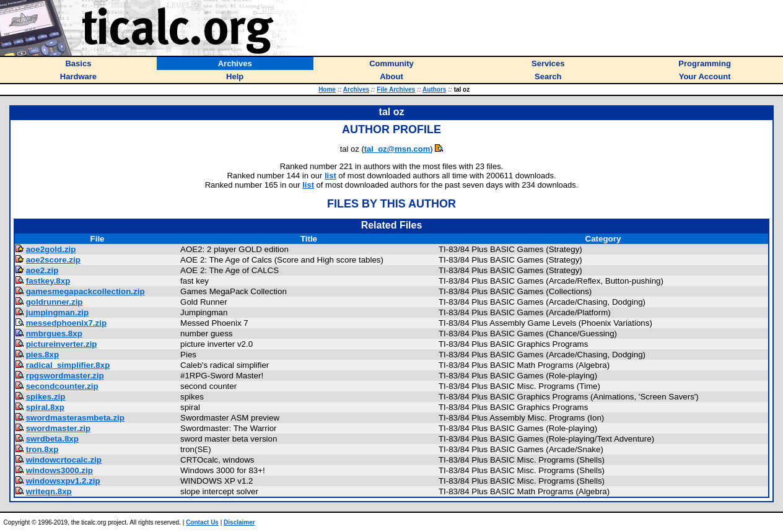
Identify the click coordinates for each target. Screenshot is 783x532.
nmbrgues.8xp (54, 334)
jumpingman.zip (57, 312)
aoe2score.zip (53, 260)
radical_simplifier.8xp (68, 365)
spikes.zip (46, 397)
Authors (434, 89)
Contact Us (202, 522)
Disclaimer (239, 522)
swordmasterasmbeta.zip (75, 418)
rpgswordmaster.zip (65, 376)
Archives (356, 89)
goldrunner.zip (55, 302)
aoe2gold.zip (51, 249)
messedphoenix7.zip (66, 323)
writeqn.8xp (49, 491)
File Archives (396, 89)
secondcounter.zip (62, 386)
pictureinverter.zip (62, 344)
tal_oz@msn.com (397, 149)
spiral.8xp (45, 407)
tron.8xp (42, 449)
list (330, 176)
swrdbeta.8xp (52, 439)
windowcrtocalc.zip (64, 460)
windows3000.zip (59, 470)
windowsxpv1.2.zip (63, 481)
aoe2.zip (42, 270)
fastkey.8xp (48, 281)
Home (327, 89)
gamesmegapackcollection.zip (85, 291)
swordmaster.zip (58, 428)
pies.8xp (42, 355)
